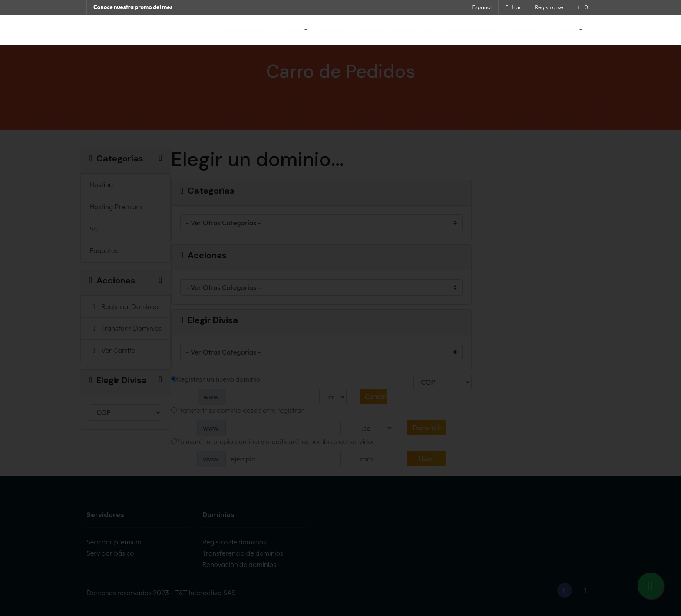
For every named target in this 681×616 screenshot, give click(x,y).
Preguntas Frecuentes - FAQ (398, 30)
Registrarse (549, 7)
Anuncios (334, 30)
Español (482, 7)
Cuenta (567, 30)
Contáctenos (526, 30)
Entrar (513, 7)
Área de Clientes (247, 30)
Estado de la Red (472, 30)
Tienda (293, 30)
